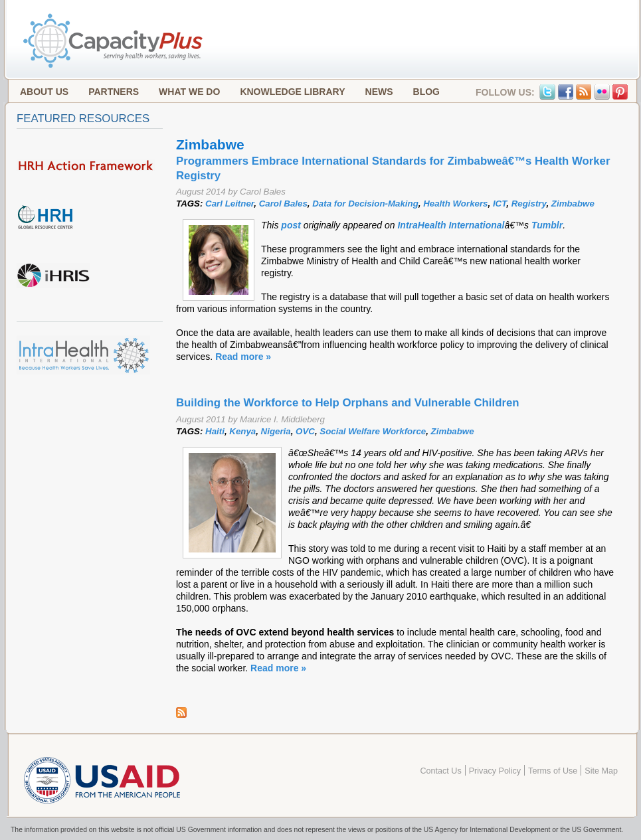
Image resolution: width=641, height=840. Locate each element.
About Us (44, 92)
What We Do (189, 92)
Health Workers (455, 204)
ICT (500, 204)
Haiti (215, 431)
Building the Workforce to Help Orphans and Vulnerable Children (348, 403)
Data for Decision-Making (365, 204)
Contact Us (440, 771)
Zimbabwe (573, 204)
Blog (426, 92)
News (379, 92)
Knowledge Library (292, 92)
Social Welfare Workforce (373, 431)
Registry (529, 204)
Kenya (242, 431)
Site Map (601, 771)
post (292, 225)
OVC (305, 431)
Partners (114, 92)
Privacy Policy (495, 771)
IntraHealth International (451, 225)
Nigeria (276, 431)
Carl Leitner (229, 204)
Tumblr (547, 225)
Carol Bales (283, 204)
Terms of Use (553, 771)
